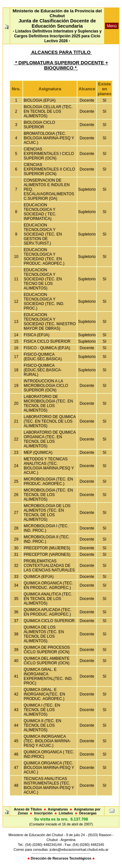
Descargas (88, 813)
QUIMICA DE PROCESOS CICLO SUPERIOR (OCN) (47, 650)
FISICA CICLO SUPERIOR (47, 341)
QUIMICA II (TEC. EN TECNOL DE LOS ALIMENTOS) (42, 725)
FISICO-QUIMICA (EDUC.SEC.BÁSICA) (43, 357)
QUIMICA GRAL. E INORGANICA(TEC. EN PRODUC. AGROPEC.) (44, 694)
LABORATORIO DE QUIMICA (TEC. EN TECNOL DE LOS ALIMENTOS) (50, 421)
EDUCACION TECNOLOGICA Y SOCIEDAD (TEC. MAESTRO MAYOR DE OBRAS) (50, 322)
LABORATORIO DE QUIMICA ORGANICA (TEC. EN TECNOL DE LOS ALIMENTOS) (50, 439)
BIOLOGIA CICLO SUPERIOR (40, 125)
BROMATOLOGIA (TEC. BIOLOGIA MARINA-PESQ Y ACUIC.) (49, 138)
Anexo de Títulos (28, 809)
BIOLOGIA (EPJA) (40, 100)
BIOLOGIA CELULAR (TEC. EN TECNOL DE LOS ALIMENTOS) (48, 111)
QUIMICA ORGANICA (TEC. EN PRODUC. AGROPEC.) (48, 585)
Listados (66, 813)
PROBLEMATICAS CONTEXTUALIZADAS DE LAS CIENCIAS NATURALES (49, 566)
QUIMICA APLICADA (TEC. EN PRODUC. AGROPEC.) (48, 612)
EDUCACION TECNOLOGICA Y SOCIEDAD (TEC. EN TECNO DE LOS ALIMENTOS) (43, 279)
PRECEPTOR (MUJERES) (47, 548)
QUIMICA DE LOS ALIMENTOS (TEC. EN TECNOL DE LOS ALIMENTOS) (44, 634)
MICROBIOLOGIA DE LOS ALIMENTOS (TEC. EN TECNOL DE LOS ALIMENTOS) (47, 513)
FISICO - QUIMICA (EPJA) (47, 348)
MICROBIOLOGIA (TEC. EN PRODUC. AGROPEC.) (48, 481)
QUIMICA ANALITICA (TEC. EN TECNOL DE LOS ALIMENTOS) (48, 599)
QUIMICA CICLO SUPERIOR (49, 621)
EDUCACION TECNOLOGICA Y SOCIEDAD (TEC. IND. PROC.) (44, 301)
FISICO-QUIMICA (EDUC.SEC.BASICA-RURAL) (43, 370)
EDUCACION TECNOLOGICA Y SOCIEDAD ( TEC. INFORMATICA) (40, 212)
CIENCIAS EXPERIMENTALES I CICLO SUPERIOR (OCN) (49, 154)
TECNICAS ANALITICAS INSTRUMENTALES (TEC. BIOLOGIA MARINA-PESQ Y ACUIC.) (49, 785)
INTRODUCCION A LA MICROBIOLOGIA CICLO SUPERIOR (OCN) (46, 386)
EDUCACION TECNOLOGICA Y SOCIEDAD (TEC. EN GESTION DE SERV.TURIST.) (43, 234)
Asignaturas (58, 809)
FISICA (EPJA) (37, 335)
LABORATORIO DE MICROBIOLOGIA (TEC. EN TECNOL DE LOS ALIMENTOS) (48, 403)
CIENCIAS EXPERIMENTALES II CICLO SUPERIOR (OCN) (49, 169)
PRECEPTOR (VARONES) (47, 555)
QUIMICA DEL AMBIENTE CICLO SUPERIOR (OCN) (47, 661)
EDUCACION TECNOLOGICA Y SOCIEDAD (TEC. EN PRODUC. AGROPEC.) (44, 257)
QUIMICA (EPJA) (39, 577)
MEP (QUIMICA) (38, 453)
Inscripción (43, 813)
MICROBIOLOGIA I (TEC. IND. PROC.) (46, 528)
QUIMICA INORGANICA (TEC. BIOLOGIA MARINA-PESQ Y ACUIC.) (47, 741)
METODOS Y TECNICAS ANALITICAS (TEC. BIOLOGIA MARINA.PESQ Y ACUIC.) (49, 466)
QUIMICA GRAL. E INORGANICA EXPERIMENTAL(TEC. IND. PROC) (48, 676)
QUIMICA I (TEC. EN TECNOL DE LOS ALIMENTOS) (42, 710)
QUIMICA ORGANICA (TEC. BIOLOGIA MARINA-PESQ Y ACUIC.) (49, 768)
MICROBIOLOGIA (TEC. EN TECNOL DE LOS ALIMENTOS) (48, 495)
